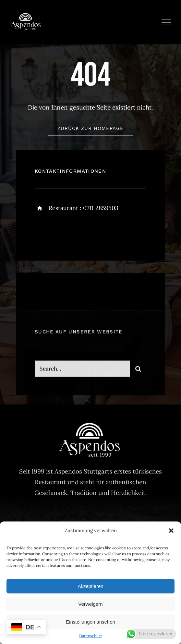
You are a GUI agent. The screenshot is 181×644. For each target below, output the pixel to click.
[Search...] (82, 372)
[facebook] (42, 231)
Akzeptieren (90, 586)
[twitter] (60, 231)
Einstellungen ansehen (90, 622)
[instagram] (78, 231)
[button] (171, 531)
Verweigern (90, 604)
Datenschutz (91, 636)
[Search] (138, 372)
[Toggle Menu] (167, 22)
